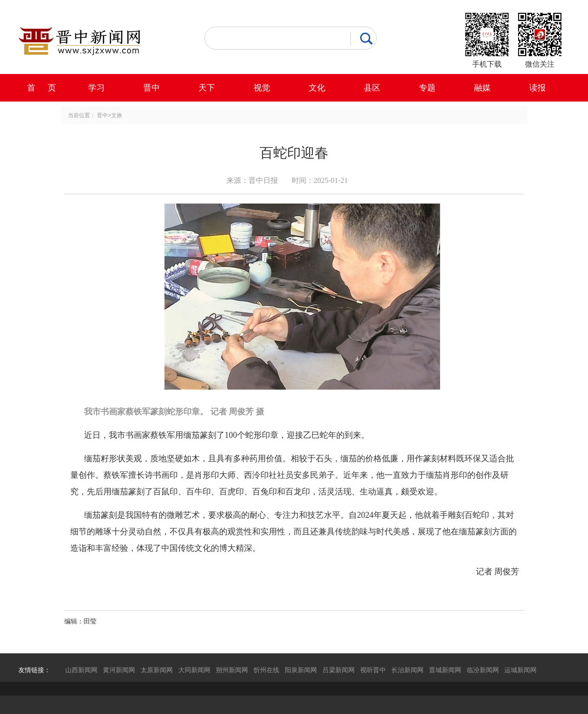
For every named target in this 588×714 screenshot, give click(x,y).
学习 (96, 88)
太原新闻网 (157, 670)
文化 (317, 88)
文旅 (117, 115)
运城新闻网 (520, 670)
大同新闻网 (194, 670)
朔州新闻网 (232, 670)
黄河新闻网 (119, 670)
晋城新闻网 (445, 670)
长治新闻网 (407, 670)
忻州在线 (266, 670)
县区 (372, 88)
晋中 (152, 88)
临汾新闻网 (483, 670)
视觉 (262, 88)
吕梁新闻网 (339, 670)
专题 (427, 88)
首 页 (42, 88)
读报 (537, 88)
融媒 (482, 88)
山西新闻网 (81, 670)
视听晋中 (373, 670)
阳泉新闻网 (301, 670)
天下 (207, 88)
